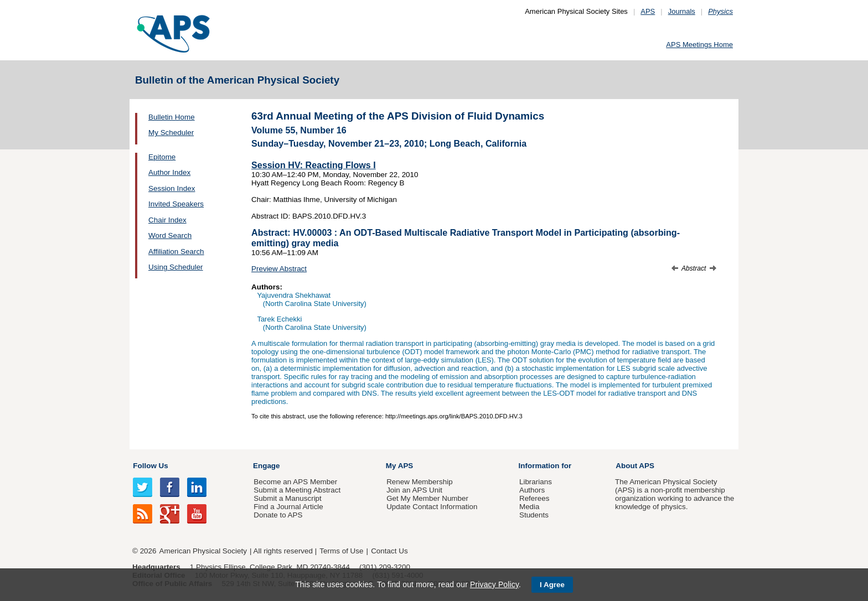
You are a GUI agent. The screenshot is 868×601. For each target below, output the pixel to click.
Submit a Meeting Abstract (297, 490)
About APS (635, 466)
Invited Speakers (176, 204)
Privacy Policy (494, 584)
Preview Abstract (279, 269)
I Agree (552, 585)
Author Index (169, 172)
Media (529, 507)
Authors (532, 490)
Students (534, 515)
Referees (534, 498)
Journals (682, 11)
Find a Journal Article (288, 507)
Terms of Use (341, 551)
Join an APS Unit (414, 490)
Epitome (162, 157)
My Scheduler (171, 133)
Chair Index (167, 220)
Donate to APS (278, 515)
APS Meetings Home (699, 45)
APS (648, 11)
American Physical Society (203, 551)
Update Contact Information (432, 507)
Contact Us (389, 551)
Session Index (172, 188)
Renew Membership (420, 482)
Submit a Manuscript (287, 498)
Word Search (170, 235)
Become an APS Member (295, 482)
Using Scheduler (176, 267)
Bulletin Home (172, 117)
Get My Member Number (427, 498)
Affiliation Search (176, 252)
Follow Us (150, 466)
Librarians (536, 482)
